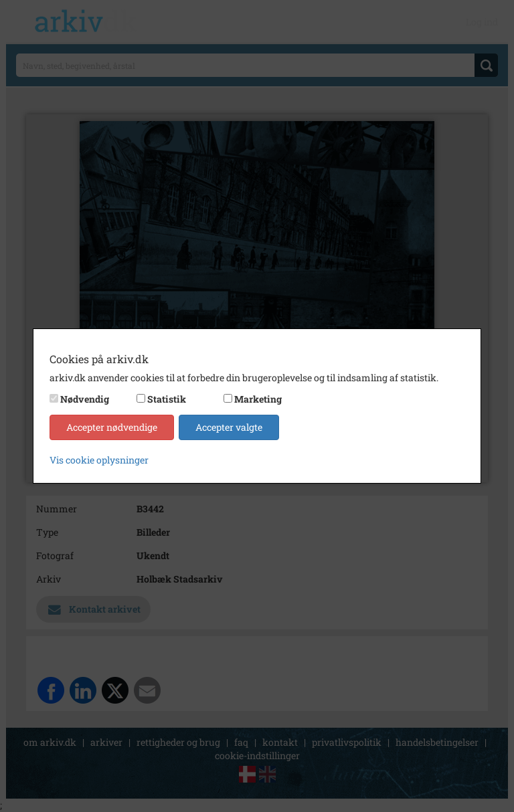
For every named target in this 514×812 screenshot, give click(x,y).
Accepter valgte (229, 427)
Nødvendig (85, 399)
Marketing (258, 399)
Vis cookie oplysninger (99, 460)
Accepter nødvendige (112, 427)
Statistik (167, 399)
